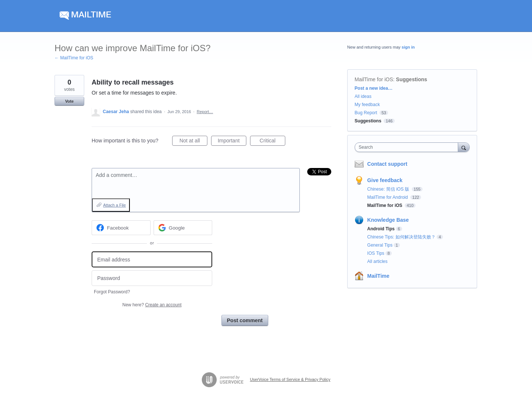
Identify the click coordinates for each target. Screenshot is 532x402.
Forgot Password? (112, 292)
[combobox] (408, 147)
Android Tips (381, 229)
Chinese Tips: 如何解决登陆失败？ (401, 237)
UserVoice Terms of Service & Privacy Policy (290, 379)
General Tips (380, 245)
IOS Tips (376, 253)
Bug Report (366, 113)
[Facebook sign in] (121, 228)
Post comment (245, 320)
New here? (152, 305)
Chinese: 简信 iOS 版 (389, 189)
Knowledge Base (388, 220)
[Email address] (152, 259)
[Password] (152, 278)
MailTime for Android (388, 197)
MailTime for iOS (374, 79)
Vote (69, 101)
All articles (377, 261)
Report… (205, 112)
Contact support (387, 164)
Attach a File (114, 205)
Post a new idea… (374, 88)
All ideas (363, 96)
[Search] (464, 147)
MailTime (378, 276)
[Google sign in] (183, 228)
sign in (408, 47)
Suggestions (411, 79)
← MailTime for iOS (74, 58)
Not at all (193, 142)
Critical (272, 142)
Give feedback (385, 180)
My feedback (367, 105)
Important (232, 142)
